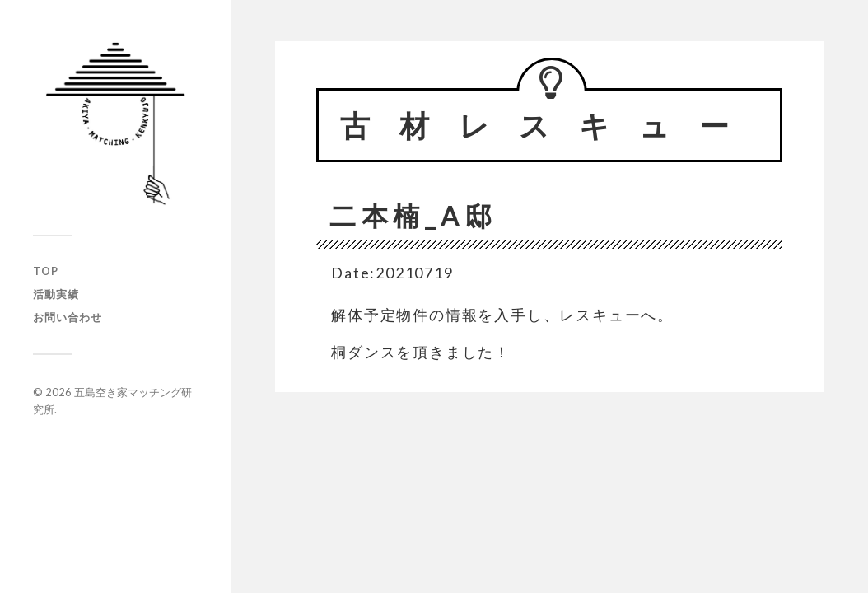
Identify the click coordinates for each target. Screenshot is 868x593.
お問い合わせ (68, 317)
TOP (46, 271)
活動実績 (56, 294)
